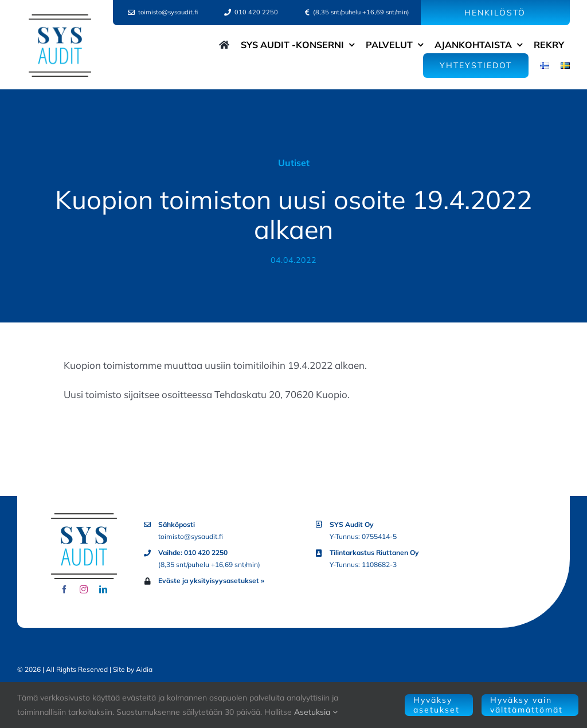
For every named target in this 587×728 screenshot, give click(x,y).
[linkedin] (103, 589)
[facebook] (64, 589)
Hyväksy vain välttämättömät (527, 705)
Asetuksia (316, 712)
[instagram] (84, 589)
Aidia (144, 669)
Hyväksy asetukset (437, 705)
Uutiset (294, 163)
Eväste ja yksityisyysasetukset (209, 581)
